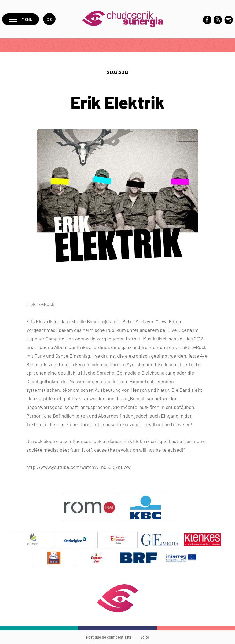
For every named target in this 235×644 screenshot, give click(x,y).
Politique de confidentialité (109, 637)
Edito (145, 637)
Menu (21, 19)
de (49, 19)
